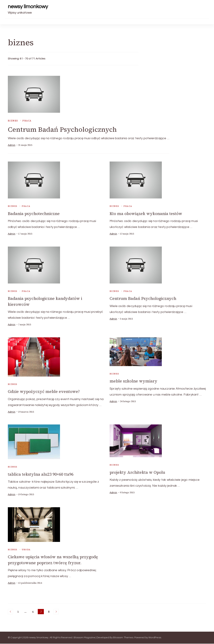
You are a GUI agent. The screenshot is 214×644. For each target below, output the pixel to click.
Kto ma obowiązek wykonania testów (147, 214)
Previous (10, 612)
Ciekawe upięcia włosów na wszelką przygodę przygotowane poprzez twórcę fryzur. (54, 560)
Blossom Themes (123, 638)
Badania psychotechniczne (35, 214)
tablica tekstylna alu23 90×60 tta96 (42, 475)
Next (56, 612)
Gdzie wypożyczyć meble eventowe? (44, 392)
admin (12, 145)
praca (27, 121)
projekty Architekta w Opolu (139, 473)
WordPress (155, 638)
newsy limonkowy (28, 7)
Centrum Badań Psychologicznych (65, 130)
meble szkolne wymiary (134, 381)
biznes (13, 121)
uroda (26, 550)
